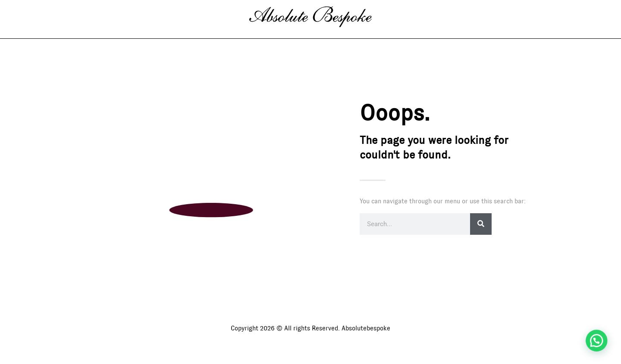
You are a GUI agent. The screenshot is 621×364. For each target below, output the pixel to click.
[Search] (481, 234)
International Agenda (335, 41)
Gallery (212, 41)
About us (261, 41)
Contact (409, 41)
